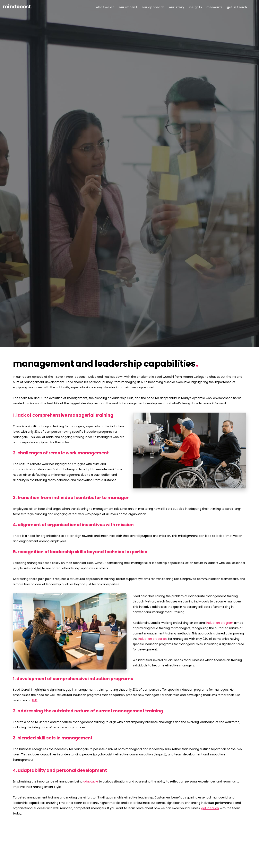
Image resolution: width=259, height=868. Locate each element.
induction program (220, 623)
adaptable (91, 781)
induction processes (153, 639)
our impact (128, 7)
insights (195, 7)
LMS (35, 700)
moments (214, 7)
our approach (153, 7)
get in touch (237, 7)
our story (177, 7)
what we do (105, 7)
